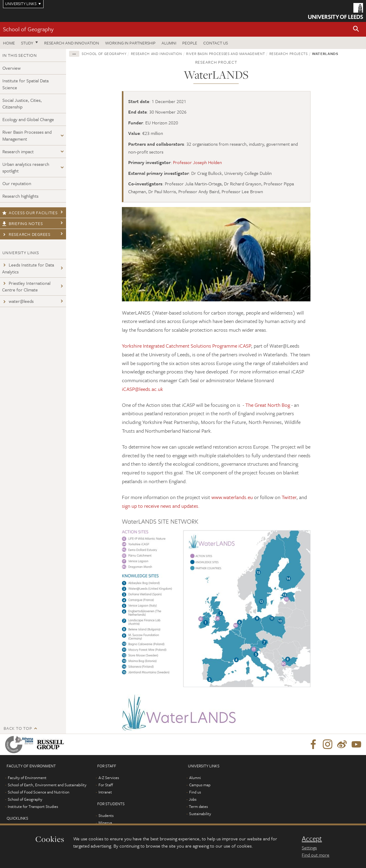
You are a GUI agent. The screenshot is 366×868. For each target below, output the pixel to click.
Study (27, 43)
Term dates (198, 806)
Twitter (289, 497)
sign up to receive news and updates (160, 506)
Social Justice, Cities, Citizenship (22, 104)
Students (106, 815)
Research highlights (20, 196)
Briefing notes (22, 223)
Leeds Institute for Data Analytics (28, 268)
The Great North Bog (268, 405)
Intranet (105, 792)
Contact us (216, 43)
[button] (356, 29)
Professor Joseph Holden (197, 162)
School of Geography (28, 29)
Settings (309, 848)
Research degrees (26, 234)
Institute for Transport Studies (33, 806)
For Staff (106, 785)
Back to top (18, 728)
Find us (195, 792)
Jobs (193, 799)
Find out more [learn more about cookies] (316, 855)
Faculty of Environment (27, 778)
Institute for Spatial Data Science (26, 84)
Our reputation (17, 183)
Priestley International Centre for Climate (26, 286)
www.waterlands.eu (232, 497)
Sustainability (200, 814)
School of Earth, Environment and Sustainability (47, 785)
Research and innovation (72, 43)
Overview (12, 68)
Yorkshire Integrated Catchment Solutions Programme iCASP (186, 346)
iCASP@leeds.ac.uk (142, 389)
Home (9, 43)
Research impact (18, 151)
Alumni (169, 43)
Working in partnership (130, 43)
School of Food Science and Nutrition (39, 792)
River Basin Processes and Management (27, 135)
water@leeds (18, 301)
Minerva (105, 823)
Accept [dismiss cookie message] (312, 839)
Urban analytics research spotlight (26, 168)
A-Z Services (109, 778)
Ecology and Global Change (28, 119)
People (190, 43)
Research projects (289, 53)
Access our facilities (30, 213)
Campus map (200, 785)
